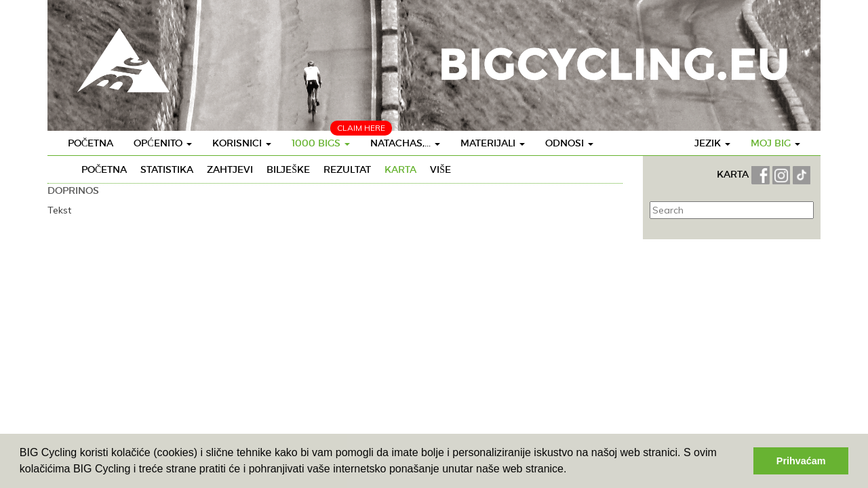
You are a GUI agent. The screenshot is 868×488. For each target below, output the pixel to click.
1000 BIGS (321, 143)
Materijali (493, 143)
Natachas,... (405, 143)
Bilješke (288, 169)
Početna (91, 143)
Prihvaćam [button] (801, 461)
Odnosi (569, 143)
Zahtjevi (230, 169)
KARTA (733, 174)
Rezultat (347, 169)
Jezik (712, 143)
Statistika (167, 169)
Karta (400, 169)
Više (440, 169)
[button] (572, 470)
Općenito (162, 143)
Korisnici (242, 143)
